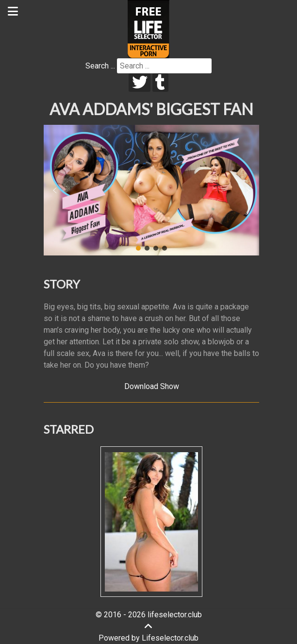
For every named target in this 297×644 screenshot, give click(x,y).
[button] (55, 190)
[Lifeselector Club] (148, 28)
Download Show (152, 386)
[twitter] (140, 83)
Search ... (100, 66)
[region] (151, 190)
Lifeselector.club (170, 638)
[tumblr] (160, 83)
